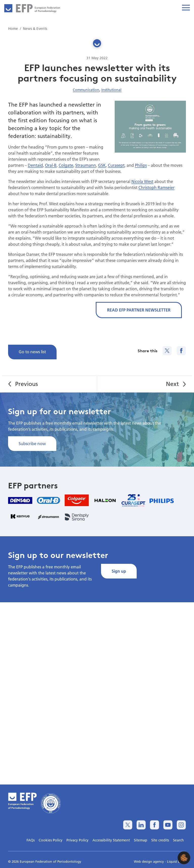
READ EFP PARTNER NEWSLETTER (139, 310)
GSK (102, 165)
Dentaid (35, 165)
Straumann (86, 165)
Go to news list (32, 352)
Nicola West (142, 181)
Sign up (119, 571)
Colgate (66, 165)
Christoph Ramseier (156, 187)
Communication (86, 90)
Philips (141, 165)
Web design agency (149, 861)
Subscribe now (32, 443)
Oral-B (51, 165)
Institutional (111, 90)
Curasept (116, 165)
